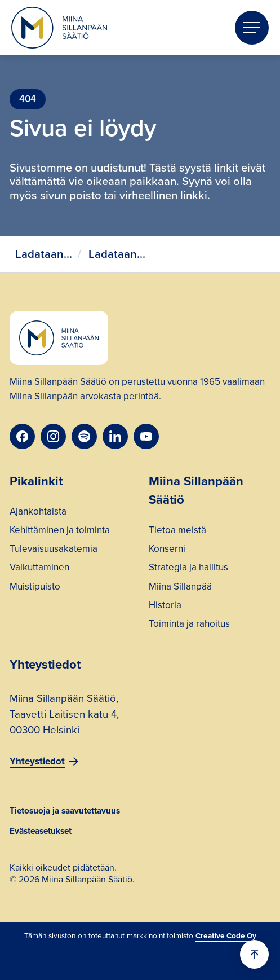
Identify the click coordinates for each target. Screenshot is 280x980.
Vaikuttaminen (39, 569)
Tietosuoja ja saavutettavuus (65, 810)
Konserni (167, 550)
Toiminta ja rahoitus (189, 625)
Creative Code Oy (226, 935)
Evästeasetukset (41, 831)
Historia (165, 607)
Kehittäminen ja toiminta (60, 531)
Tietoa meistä (177, 531)
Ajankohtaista (38, 513)
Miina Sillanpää (180, 588)
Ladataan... (44, 254)
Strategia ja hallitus (188, 569)
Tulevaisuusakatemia (54, 550)
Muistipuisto (35, 588)
